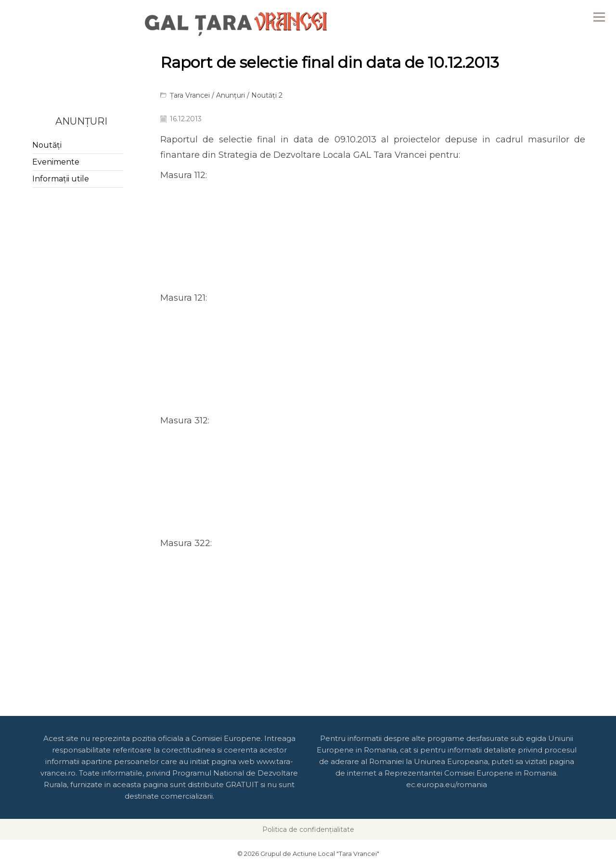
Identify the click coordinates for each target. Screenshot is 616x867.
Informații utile (61, 179)
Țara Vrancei (190, 95)
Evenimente (56, 162)
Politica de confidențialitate (308, 829)
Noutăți (47, 145)
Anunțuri (231, 95)
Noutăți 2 (267, 95)
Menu (599, 17)
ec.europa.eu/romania (447, 784)
